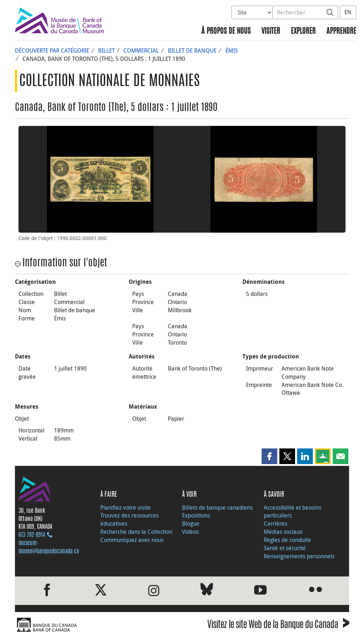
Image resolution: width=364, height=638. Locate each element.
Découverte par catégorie (52, 50)
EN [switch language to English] (348, 12)
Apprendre (341, 31)
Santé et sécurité (285, 548)
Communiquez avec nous (132, 540)
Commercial (141, 50)
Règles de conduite (287, 540)
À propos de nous (226, 31)
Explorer (303, 31)
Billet (106, 50)
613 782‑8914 (32, 535)
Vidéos (190, 532)
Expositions (196, 515)
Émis (232, 50)
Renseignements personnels (299, 556)
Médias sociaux (283, 532)
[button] (269, 456)
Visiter (271, 31)
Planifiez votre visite (125, 507)
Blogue (191, 523)
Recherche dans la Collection (136, 532)
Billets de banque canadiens (217, 507)
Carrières (275, 523)
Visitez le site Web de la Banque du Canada (278, 626)
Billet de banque (192, 50)
